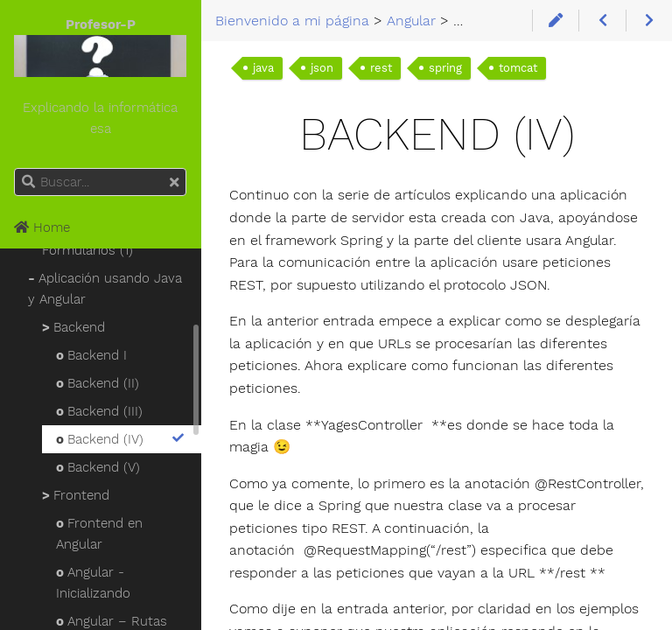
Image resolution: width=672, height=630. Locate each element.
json (322, 68)
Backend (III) (99, 411)
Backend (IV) (121, 439)
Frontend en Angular (99, 534)
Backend (73, 327)
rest (381, 68)
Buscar (15, 168)
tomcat (518, 68)
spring (445, 68)
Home (42, 227)
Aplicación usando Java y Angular (105, 289)
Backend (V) (98, 467)
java (263, 68)
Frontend (76, 495)
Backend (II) (98, 383)
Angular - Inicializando (93, 583)
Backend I (91, 355)
